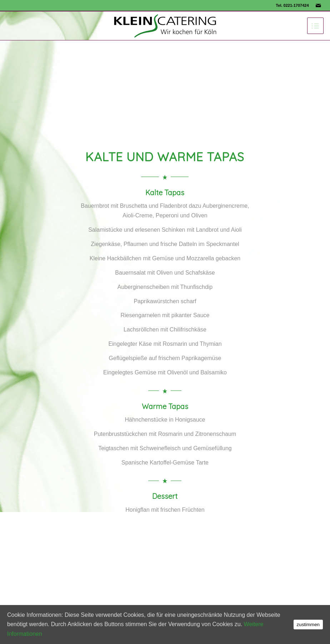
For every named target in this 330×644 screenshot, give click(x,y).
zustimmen (308, 625)
